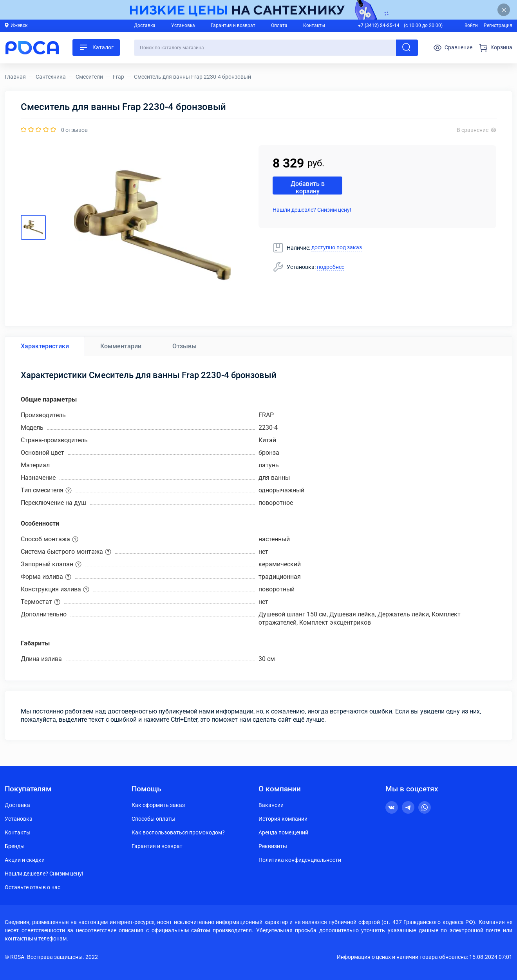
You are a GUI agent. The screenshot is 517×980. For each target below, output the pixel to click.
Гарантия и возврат (233, 25)
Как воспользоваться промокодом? (178, 832)
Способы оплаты (154, 819)
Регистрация (498, 25)
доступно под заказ (337, 247)
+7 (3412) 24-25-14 (379, 25)
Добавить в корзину (308, 187)
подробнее (331, 267)
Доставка (145, 25)
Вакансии (271, 805)
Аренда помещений (283, 832)
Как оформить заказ (158, 805)
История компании (283, 819)
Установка (183, 25)
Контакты (314, 25)
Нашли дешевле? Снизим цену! (312, 210)
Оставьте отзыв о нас (33, 887)
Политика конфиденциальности (300, 860)
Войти (471, 25)
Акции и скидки (25, 860)
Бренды (15, 846)
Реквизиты (273, 846)
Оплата (279, 25)
